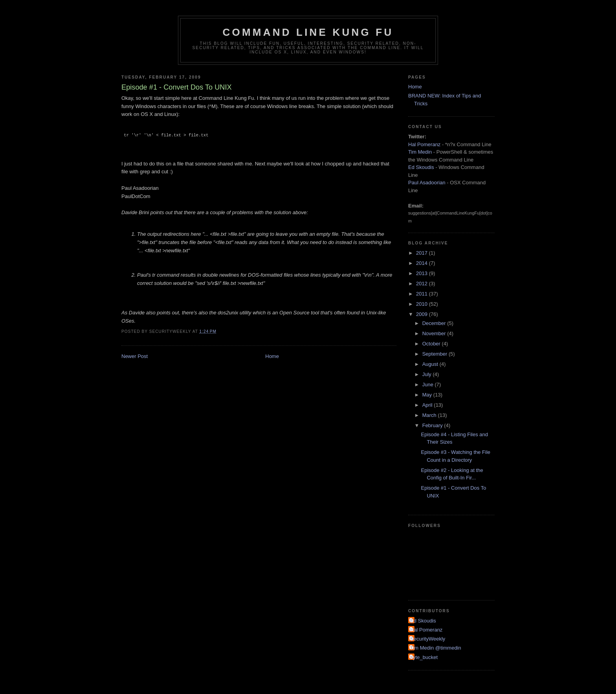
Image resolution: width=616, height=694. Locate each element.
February (433, 425)
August (431, 364)
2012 (423, 284)
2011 (423, 294)
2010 (423, 304)
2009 (423, 314)
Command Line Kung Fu (308, 32)
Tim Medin (420, 152)
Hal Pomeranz (424, 144)
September (435, 354)
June (429, 385)
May (428, 395)
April (428, 405)
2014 (423, 263)
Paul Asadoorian (427, 183)
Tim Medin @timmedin (436, 648)
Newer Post (135, 356)
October (432, 344)
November (435, 333)
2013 (423, 273)
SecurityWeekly (428, 639)
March (430, 415)
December (435, 323)
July (428, 374)
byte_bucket (424, 657)
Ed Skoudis (421, 167)
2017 (423, 253)
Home (272, 356)
